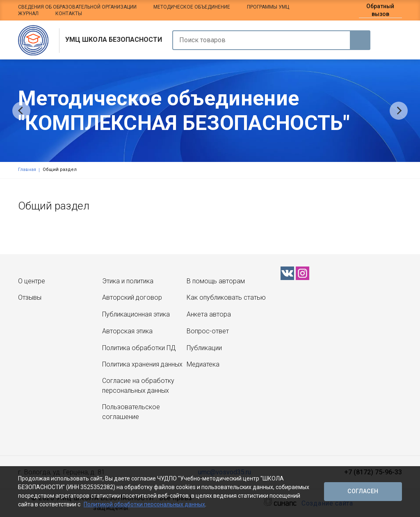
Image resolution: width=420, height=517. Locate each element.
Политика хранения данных (142, 364)
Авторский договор (132, 297)
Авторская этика (127, 331)
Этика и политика (128, 281)
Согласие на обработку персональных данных (138, 386)
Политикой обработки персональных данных (144, 504)
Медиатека (203, 364)
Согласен (363, 491)
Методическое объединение (192, 7)
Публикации (204, 348)
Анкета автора (209, 314)
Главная (27, 170)
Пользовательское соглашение (131, 412)
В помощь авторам (216, 281)
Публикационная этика (136, 314)
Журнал (28, 14)
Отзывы (30, 297)
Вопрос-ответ (208, 331)
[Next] (399, 111)
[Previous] (21, 111)
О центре (32, 281)
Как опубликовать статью (226, 297)
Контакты (69, 14)
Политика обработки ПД (139, 348)
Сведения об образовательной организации (77, 7)
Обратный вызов (380, 10)
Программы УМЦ (268, 7)
